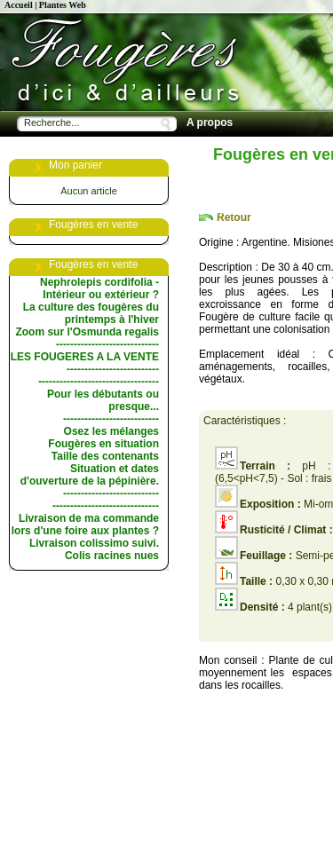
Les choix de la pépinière (250, 167)
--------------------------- (111, 419)
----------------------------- (107, 344)
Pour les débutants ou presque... (103, 400)
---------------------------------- (99, 382)
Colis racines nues (112, 556)
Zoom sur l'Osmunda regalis (87, 332)
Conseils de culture (236, 189)
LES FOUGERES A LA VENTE (85, 357)
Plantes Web (63, 5)
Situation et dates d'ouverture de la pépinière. (90, 475)
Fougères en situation (103, 444)
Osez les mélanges (111, 431)
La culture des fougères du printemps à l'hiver (91, 313)
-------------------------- (113, 369)
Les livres (211, 211)
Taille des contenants (105, 456)
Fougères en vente (234, 145)
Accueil (19, 5)
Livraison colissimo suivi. (94, 543)
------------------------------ (106, 506)
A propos (210, 122)
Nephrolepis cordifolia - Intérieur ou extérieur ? (99, 288)
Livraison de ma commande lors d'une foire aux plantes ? (85, 525)
